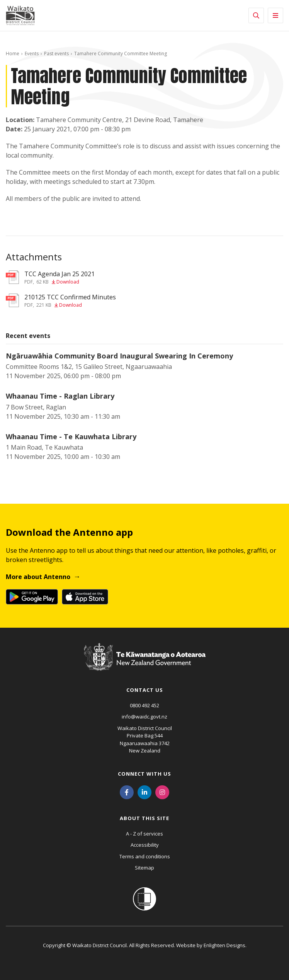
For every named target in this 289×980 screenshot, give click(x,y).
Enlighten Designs (224, 945)
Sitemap (144, 868)
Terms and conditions (145, 856)
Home (13, 54)
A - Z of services (144, 834)
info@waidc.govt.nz (144, 717)
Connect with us (144, 774)
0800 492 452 (144, 705)
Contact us (145, 690)
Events (32, 54)
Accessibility (145, 845)
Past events (56, 54)
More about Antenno (38, 577)
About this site (144, 818)
